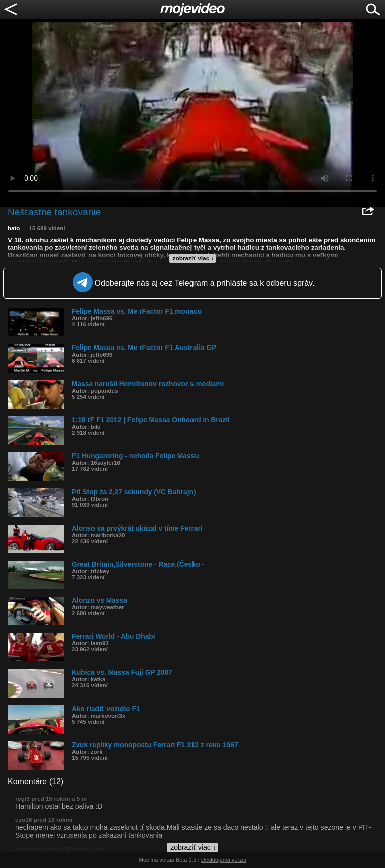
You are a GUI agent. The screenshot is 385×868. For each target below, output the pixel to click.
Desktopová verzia (224, 860)
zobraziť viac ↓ (194, 258)
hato (14, 228)
